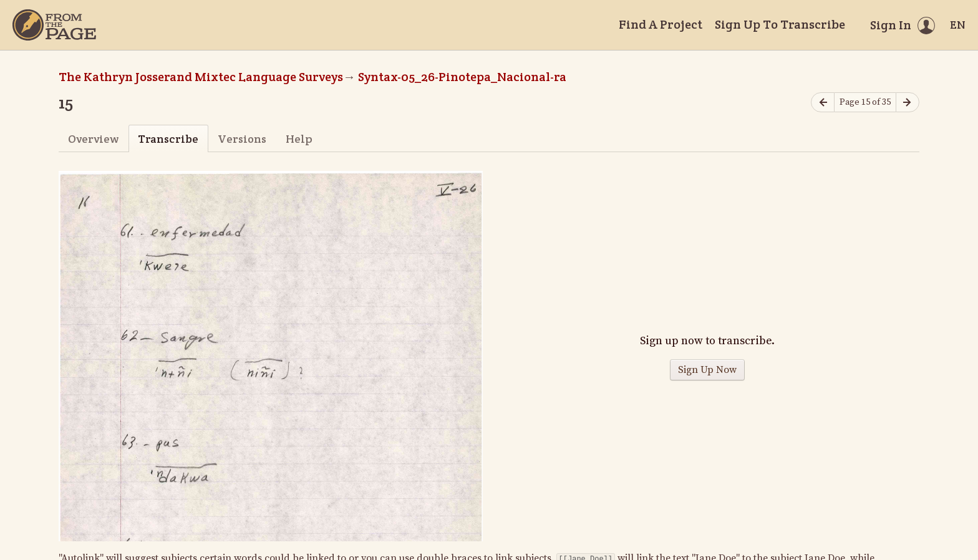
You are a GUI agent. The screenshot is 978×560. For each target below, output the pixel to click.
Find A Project (661, 24)
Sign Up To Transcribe (780, 24)
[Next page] (908, 103)
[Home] (54, 25)
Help (299, 139)
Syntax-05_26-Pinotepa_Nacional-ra (462, 77)
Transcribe (168, 139)
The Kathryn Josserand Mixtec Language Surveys (201, 77)
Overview (93, 139)
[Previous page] (823, 103)
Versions (242, 139)
